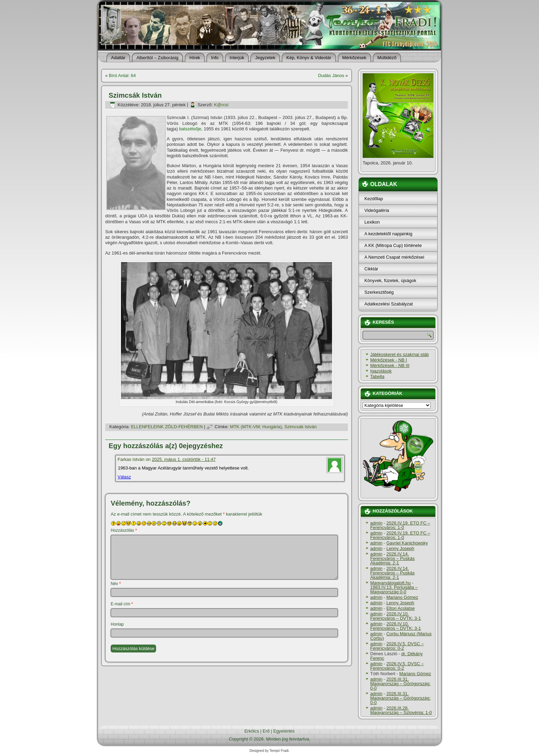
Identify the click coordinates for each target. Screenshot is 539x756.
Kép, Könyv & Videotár (309, 58)
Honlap (117, 624)
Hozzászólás (124, 530)
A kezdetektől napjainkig (388, 234)
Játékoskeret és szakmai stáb (400, 354)
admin (376, 523)
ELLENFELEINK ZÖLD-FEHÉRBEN (167, 427)
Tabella (377, 376)
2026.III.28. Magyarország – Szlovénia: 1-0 (401, 710)
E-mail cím (122, 604)
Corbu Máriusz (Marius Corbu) (401, 636)
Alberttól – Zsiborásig (157, 58)
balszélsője (190, 129)
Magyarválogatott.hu (390, 583)
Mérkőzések (354, 58)
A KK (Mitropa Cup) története (393, 245)
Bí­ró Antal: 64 (122, 75)
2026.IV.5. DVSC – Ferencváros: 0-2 (397, 646)
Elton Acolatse (400, 608)
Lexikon (372, 222)
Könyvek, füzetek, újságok (390, 280)
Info (215, 58)
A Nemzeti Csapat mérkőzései (394, 257)
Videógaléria (377, 210)
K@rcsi (221, 105)
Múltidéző (387, 58)
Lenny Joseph (400, 548)
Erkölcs (252, 731)
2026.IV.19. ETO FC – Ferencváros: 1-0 (400, 525)
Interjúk (237, 58)
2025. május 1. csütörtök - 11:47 (184, 459)
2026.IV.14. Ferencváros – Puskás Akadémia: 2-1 (392, 558)
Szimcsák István (300, 427)
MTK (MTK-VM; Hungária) (256, 427)
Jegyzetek (265, 58)
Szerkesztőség (379, 292)
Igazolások (381, 371)
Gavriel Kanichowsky (407, 543)
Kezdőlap (374, 199)
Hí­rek (195, 58)
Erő (266, 731)
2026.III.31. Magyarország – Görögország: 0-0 (400, 684)
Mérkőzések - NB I (389, 360)
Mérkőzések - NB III (390, 365)
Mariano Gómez (402, 597)
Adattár (118, 58)
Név (116, 584)
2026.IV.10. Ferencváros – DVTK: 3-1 (395, 616)
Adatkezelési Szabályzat (389, 304)
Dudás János (331, 75)
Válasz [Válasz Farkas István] (124, 477)
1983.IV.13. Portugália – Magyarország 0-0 (394, 590)
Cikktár (371, 269)
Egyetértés (284, 731)
